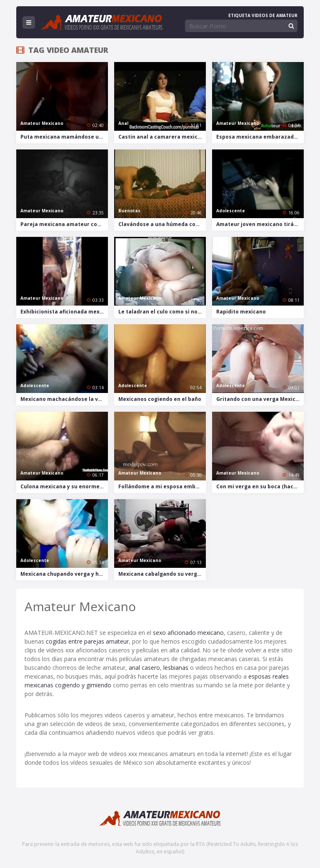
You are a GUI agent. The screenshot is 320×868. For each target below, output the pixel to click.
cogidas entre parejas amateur (87, 641)
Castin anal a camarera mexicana (162, 137)
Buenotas (129, 211)
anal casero (144, 668)
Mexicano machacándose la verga (64, 399)
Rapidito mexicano (241, 312)
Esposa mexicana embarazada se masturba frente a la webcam (260, 137)
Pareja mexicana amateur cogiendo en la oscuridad (64, 224)
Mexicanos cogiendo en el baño (160, 399)
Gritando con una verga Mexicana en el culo (260, 399)
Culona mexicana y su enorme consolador (64, 486)
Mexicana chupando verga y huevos (64, 574)
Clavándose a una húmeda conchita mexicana (162, 224)
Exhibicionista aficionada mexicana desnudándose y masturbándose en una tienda (64, 312)
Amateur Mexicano (42, 123)
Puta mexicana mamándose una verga (64, 137)
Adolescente (231, 211)
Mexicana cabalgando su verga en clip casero (162, 574)
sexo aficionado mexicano (188, 633)
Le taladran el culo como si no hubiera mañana (162, 312)
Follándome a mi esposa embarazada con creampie (162, 486)
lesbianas (176, 668)
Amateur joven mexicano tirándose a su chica (260, 224)
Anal (123, 123)
